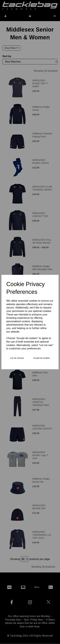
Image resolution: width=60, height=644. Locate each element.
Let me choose (17, 358)
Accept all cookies (41, 358)
